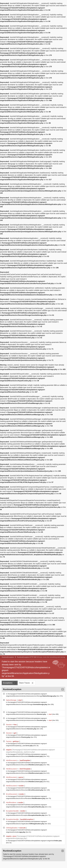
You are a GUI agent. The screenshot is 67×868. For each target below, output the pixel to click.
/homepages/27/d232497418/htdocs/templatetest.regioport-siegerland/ (35, 841)
